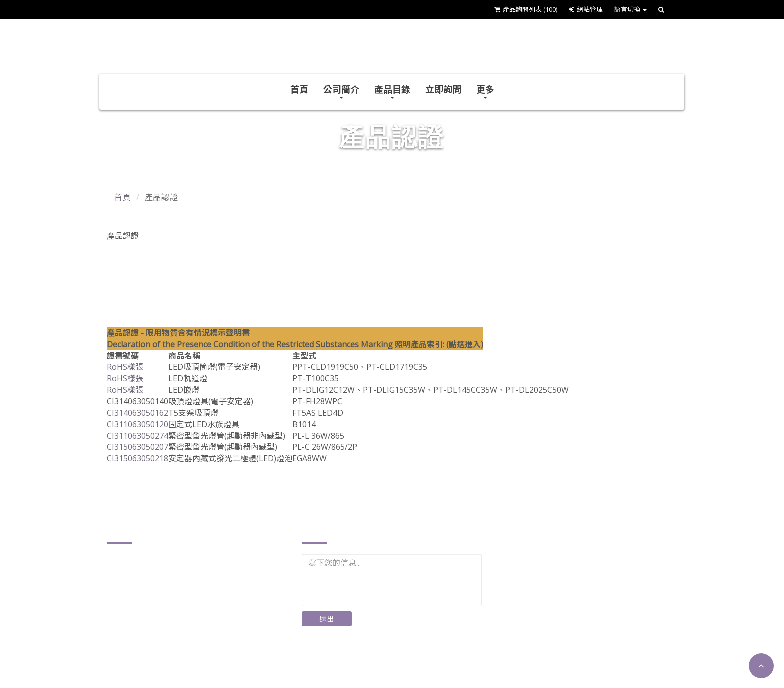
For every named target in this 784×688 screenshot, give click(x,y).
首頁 (299, 89)
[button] (761, 666)
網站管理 (586, 9)
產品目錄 (392, 91)
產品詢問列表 (526, 9)
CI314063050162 (138, 413)
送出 (327, 619)
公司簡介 (341, 91)
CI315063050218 (138, 458)
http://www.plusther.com (165, 658)
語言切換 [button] (631, 9)
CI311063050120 (138, 424)
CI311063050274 (138, 436)
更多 (485, 91)
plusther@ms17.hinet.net (167, 642)
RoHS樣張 (125, 367)
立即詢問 (443, 89)
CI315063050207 (138, 447)
